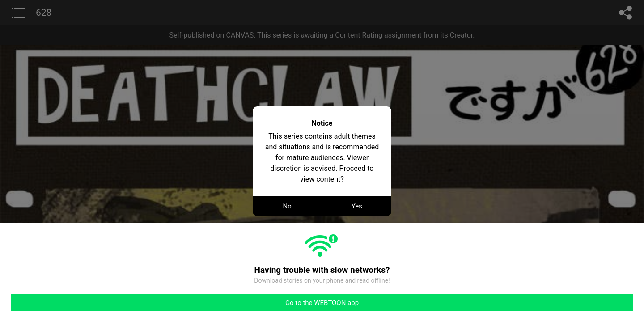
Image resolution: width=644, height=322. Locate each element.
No (287, 206)
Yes (357, 206)
